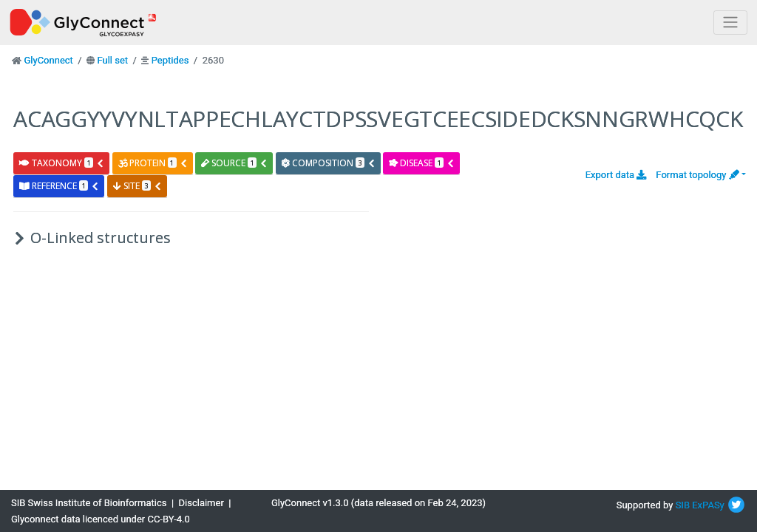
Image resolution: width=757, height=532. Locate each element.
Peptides (170, 60)
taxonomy (62, 163)
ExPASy (708, 505)
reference (59, 186)
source (234, 163)
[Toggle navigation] (730, 23)
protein (153, 163)
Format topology (697, 175)
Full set (112, 60)
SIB (683, 505)
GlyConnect (48, 60)
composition (329, 163)
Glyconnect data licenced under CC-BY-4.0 (101, 519)
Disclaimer (201, 503)
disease (422, 163)
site (138, 186)
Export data (616, 175)
